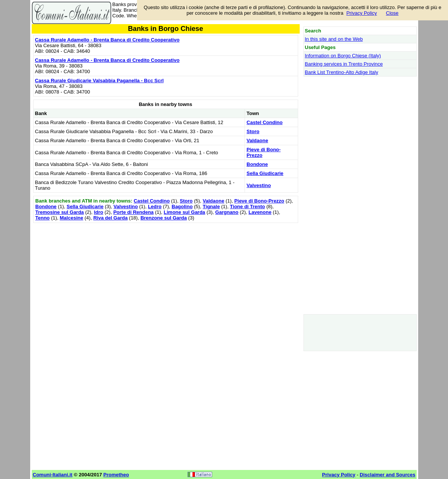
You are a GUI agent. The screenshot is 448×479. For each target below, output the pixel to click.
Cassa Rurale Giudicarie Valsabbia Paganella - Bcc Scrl (99, 81)
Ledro (155, 206)
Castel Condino (264, 122)
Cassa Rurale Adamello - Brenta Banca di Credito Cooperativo (107, 40)
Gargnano (227, 212)
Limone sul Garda (185, 212)
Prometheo (116, 475)
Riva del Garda (110, 218)
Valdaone (257, 140)
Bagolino (182, 206)
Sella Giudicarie (265, 173)
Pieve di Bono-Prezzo (259, 201)
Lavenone (260, 212)
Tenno (43, 218)
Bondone (257, 164)
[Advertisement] (166, 278)
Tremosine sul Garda (60, 212)
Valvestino (259, 185)
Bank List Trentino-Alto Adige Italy (342, 72)
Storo (253, 131)
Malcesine (71, 218)
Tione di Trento (247, 206)
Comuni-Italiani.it (53, 475)
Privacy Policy (362, 13)
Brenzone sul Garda (164, 218)
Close (392, 13)
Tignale (211, 206)
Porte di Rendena (133, 212)
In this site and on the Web (334, 39)
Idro (99, 212)
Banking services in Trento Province (344, 64)
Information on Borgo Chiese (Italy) (343, 56)
